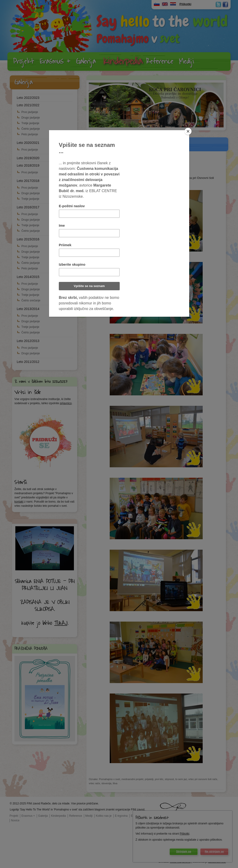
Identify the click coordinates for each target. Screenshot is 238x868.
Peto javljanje (30, 134)
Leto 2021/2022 (28, 105)
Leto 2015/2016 (28, 239)
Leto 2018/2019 (28, 165)
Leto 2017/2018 (28, 181)
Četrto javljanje (31, 129)
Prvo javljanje (30, 112)
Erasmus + (55, 61)
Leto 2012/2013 (28, 341)
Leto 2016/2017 (28, 207)
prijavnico (66, 403)
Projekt (24, 61)
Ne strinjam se (214, 852)
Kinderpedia (123, 61)
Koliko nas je (104, 816)
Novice (15, 820)
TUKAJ (61, 623)
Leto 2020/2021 (28, 143)
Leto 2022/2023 (28, 98)
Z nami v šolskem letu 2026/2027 (41, 382)
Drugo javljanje (31, 118)
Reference (160, 61)
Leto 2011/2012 (28, 362)
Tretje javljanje (30, 123)
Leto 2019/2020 (28, 158)
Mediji (186, 61)
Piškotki (184, 834)
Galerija (86, 61)
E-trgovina (121, 816)
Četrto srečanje (31, 300)
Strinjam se (184, 852)
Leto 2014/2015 (28, 277)
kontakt (19, 502)
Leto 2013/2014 (28, 309)
